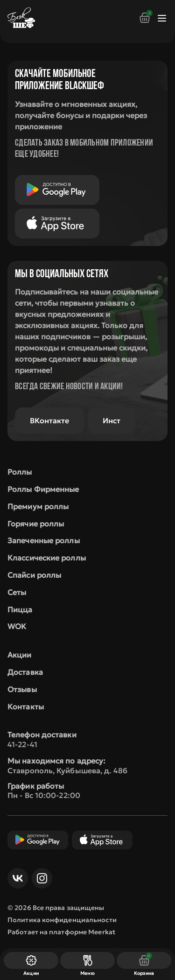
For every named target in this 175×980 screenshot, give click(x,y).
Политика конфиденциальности (62, 920)
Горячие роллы (36, 524)
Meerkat (102, 932)
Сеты (17, 592)
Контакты (26, 707)
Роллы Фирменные (43, 489)
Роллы (20, 472)
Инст (112, 420)
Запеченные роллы (44, 540)
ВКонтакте (49, 420)
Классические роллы (47, 558)
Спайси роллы (34, 575)
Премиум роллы (38, 506)
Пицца (20, 609)
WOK (17, 626)
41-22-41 (22, 744)
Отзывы (22, 689)
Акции (20, 655)
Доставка (25, 672)
